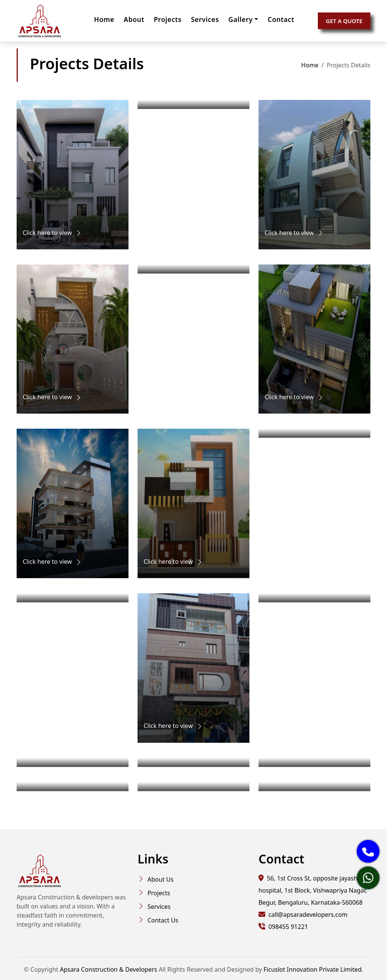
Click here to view (52, 233)
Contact (281, 19)
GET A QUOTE (344, 21)
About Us (160, 879)
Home (104, 19)
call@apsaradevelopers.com (308, 915)
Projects (168, 19)
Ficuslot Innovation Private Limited (312, 969)
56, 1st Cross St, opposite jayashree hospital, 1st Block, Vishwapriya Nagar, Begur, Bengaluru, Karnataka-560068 (313, 890)
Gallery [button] (240, 19)
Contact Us (163, 920)
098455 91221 (287, 927)
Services (205, 19)
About (134, 19)
